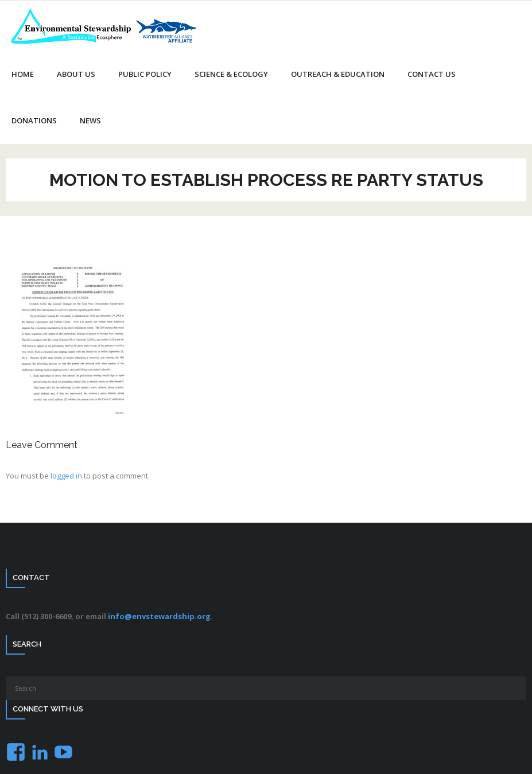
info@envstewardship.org (159, 616)
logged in (66, 476)
